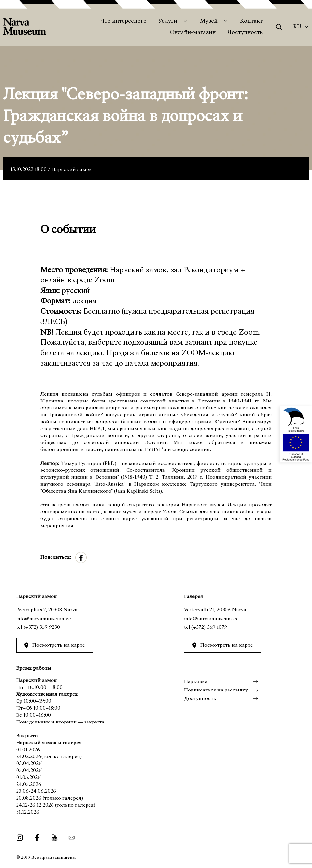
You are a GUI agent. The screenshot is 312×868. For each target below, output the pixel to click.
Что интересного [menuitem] (123, 21)
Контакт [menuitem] (251, 21)
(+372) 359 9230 (42, 627)
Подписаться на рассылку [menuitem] (216, 690)
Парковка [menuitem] (196, 682)
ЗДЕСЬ (53, 322)
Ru (297, 27)
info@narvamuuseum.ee (44, 619)
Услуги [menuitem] (168, 21)
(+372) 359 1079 (209, 627)
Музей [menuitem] (209, 21)
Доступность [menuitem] (245, 33)
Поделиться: (56, 557)
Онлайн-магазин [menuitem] (193, 33)
